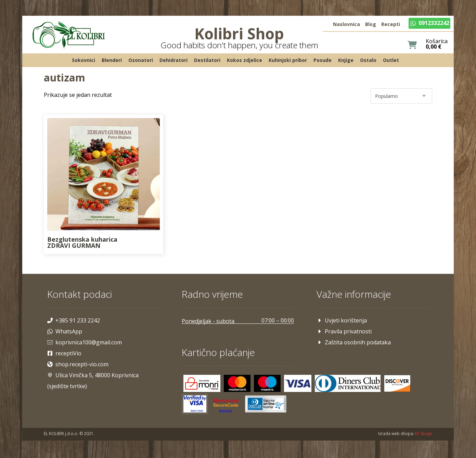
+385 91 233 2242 (75, 321)
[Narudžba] (400, 97)
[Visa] (298, 384)
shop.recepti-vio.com (79, 365)
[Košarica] (411, 46)
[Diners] (348, 384)
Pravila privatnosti (343, 332)
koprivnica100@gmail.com (86, 343)
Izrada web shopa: (395, 434)
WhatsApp (66, 332)
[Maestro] (268, 384)
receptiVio (66, 354)
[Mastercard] (238, 384)
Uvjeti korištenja (341, 321)
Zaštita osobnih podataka (353, 343)
